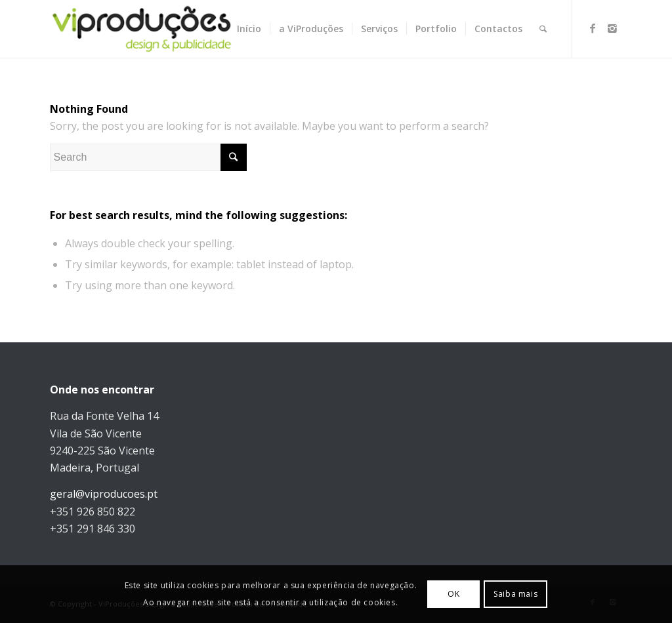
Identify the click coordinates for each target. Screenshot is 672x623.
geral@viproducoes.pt (104, 494)
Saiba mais (515, 594)
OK (453, 594)
